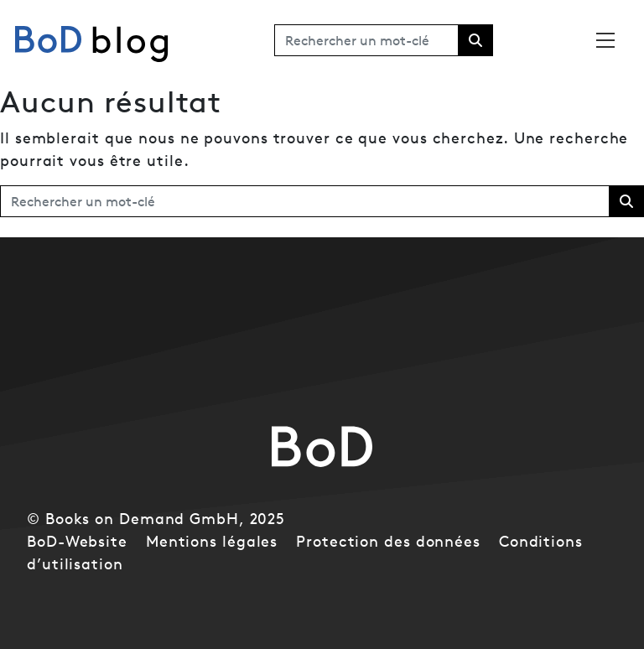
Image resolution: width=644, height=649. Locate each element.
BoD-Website (77, 541)
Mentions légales (212, 541)
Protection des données (388, 541)
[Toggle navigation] (605, 40)
